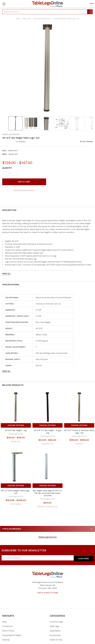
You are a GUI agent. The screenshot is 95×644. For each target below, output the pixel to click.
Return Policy (8, 630)
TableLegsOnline (47, 537)
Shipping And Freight (12, 634)
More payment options (24, 190)
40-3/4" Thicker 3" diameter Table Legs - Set (79, 432)
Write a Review (86, 141)
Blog (4, 621)
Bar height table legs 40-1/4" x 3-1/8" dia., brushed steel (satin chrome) (47, 493)
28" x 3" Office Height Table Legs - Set (16, 492)
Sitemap (6, 639)
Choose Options (16, 425)
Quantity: (7, 168)
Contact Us (7, 625)
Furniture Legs (56, 621)
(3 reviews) (21, 142)
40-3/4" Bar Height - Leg (16, 430)
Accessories (55, 634)
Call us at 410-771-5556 (48, 592)
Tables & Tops (56, 639)
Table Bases (55, 630)
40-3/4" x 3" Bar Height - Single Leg (47, 432)
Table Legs (54, 625)
